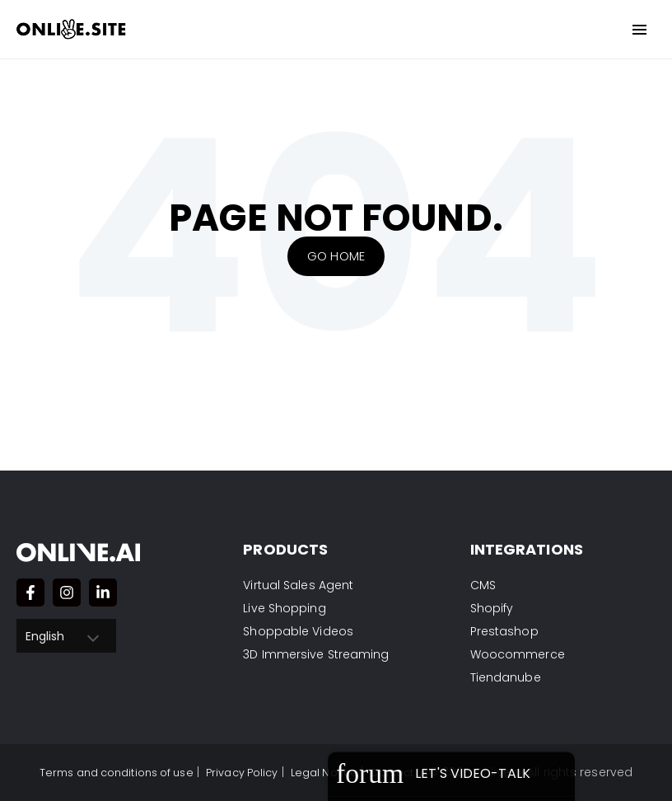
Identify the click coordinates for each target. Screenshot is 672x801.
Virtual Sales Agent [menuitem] (298, 585)
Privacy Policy (243, 772)
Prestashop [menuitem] (504, 631)
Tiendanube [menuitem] (506, 677)
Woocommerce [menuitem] (518, 654)
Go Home (336, 256)
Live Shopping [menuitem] (284, 608)
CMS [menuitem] (483, 585)
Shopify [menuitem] (492, 608)
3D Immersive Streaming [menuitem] (316, 654)
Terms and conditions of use (105, 772)
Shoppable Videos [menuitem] (298, 631)
